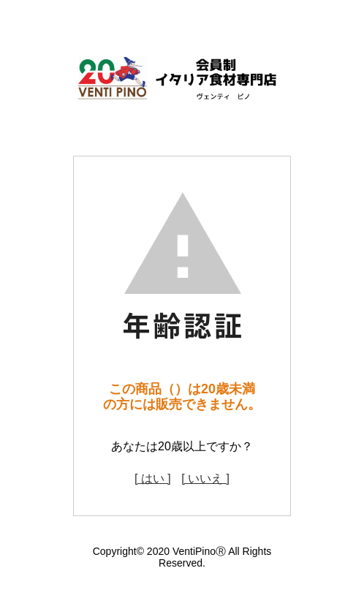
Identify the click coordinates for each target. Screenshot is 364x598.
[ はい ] (153, 478)
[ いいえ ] (205, 478)
